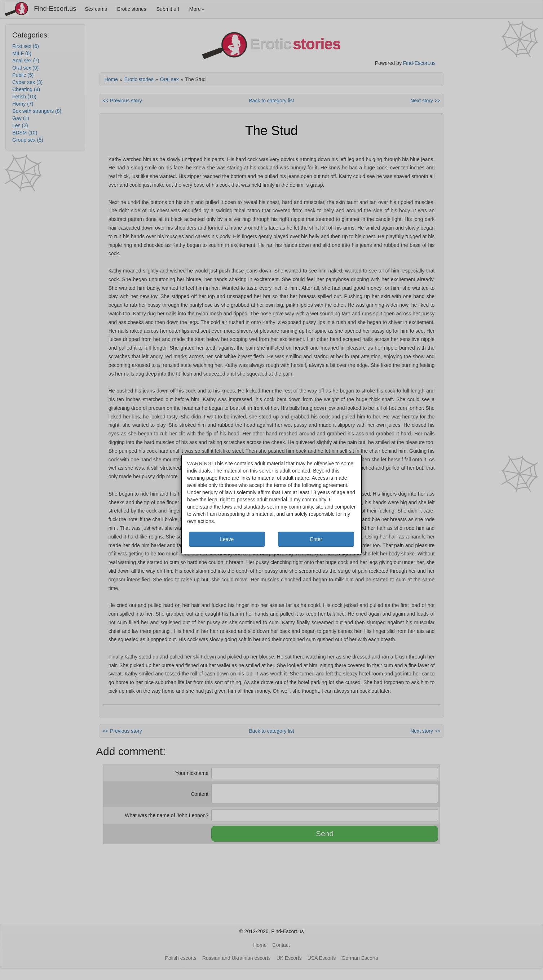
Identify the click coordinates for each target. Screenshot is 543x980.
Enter (316, 539)
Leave (227, 539)
